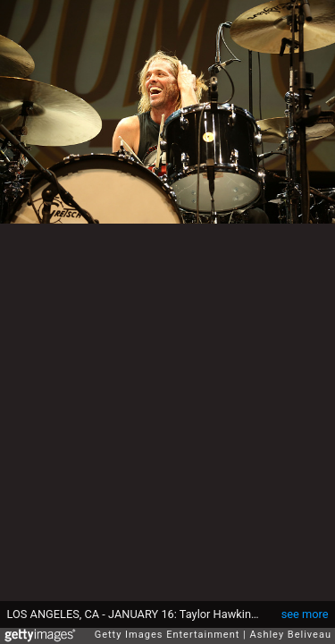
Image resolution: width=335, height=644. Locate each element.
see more (305, 605)
